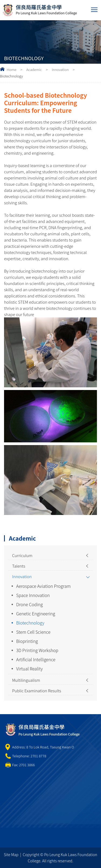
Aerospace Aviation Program (43, 586)
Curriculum (22, 555)
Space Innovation (33, 595)
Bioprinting (27, 641)
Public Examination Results (37, 691)
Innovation (60, 69)
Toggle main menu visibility (95, 9)
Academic (34, 69)
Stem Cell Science (33, 632)
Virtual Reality (29, 669)
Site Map (11, 855)
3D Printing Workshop (37, 650)
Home (12, 69)
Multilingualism (26, 680)
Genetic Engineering (36, 613)
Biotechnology (30, 623)
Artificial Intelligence (36, 659)
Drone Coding (29, 604)
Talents (19, 566)
